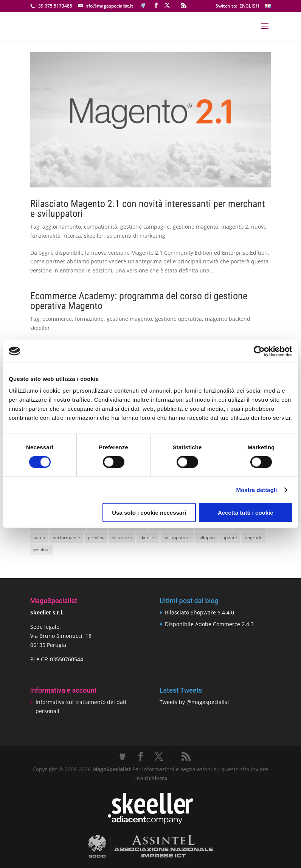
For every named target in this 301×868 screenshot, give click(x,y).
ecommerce (57, 319)
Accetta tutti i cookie (246, 513)
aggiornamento (62, 227)
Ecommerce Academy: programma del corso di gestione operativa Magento (139, 301)
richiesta (155, 778)
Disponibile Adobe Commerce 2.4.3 (209, 624)
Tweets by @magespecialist (194, 702)
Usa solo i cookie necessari (149, 513)
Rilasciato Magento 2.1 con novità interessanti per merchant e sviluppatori (148, 209)
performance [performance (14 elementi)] (66, 538)
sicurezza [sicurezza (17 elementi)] (122, 538)
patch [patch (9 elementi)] (39, 538)
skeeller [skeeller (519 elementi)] (148, 538)
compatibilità (101, 227)
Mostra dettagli (256, 490)
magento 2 (235, 227)
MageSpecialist (112, 769)
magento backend (228, 319)
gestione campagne (145, 227)
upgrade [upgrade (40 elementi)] (254, 538)
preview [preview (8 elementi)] (96, 538)
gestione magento (195, 227)
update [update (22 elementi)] (230, 538)
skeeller (94, 236)
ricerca (72, 236)
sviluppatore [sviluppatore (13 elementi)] (177, 538)
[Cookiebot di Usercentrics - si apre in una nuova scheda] (259, 351)
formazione (89, 319)
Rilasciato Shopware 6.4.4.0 (199, 612)
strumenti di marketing (136, 236)
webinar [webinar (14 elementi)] (42, 550)
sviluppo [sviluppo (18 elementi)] (206, 538)
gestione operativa (178, 319)
